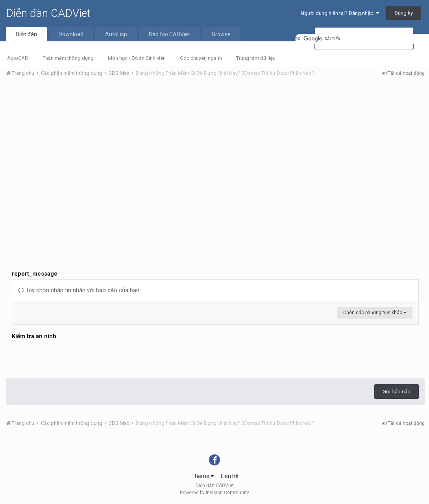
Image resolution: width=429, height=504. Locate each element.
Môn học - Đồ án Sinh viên (137, 58)
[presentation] (72, 357)
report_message (35, 274)
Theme (202, 476)
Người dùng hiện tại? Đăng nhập (340, 13)
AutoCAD (18, 58)
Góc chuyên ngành (201, 58)
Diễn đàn (26, 34)
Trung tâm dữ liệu (256, 58)
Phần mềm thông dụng (68, 58)
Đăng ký (404, 13)
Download (71, 34)
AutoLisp (116, 34)
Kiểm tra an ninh (34, 336)
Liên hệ (229, 476)
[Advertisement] (215, 142)
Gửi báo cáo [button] (397, 392)
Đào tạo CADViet (169, 34)
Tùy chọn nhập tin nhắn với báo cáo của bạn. (79, 290)
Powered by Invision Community (214, 493)
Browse (221, 34)
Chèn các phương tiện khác (375, 313)
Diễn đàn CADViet (48, 13)
